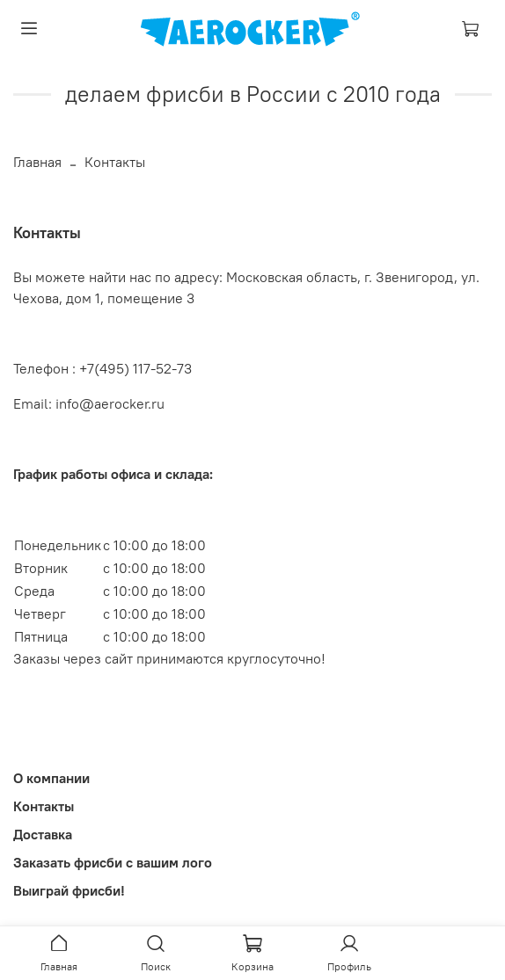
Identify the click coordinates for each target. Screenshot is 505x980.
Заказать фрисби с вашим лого (113, 862)
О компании (51, 778)
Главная (37, 162)
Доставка (43, 834)
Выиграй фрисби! (69, 890)
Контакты (44, 806)
